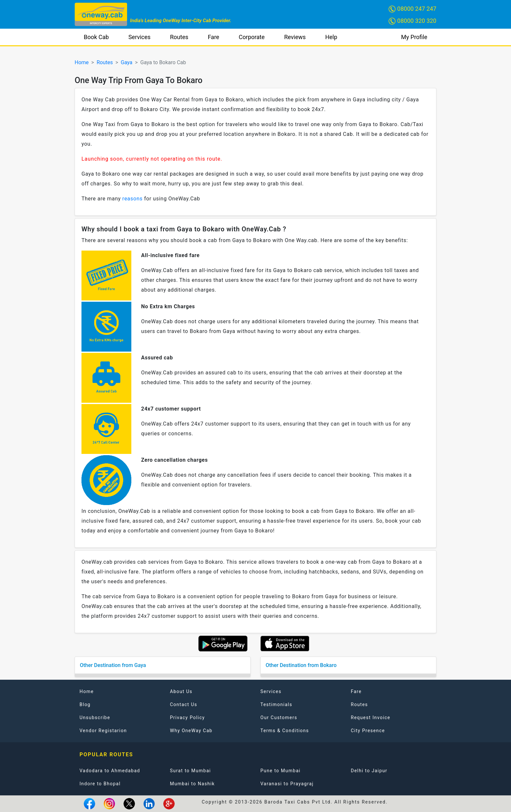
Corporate (252, 37)
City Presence (368, 731)
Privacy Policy (188, 718)
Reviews (295, 37)
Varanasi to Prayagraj (287, 784)
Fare (214, 37)
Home (82, 62)
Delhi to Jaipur (369, 771)
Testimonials (276, 704)
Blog (85, 704)
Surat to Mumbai (191, 771)
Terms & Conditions (285, 731)
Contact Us (184, 704)
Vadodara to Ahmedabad (110, 771)
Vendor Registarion (103, 731)
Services (139, 37)
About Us (181, 691)
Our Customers (279, 718)
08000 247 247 (412, 9)
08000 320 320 (412, 21)
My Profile (414, 37)
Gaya (127, 62)
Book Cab (96, 37)
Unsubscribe (95, 718)
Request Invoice (371, 718)
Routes (179, 37)
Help (331, 37)
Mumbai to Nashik (193, 784)
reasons (132, 199)
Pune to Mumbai (280, 771)
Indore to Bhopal (100, 784)
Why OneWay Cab (191, 731)
